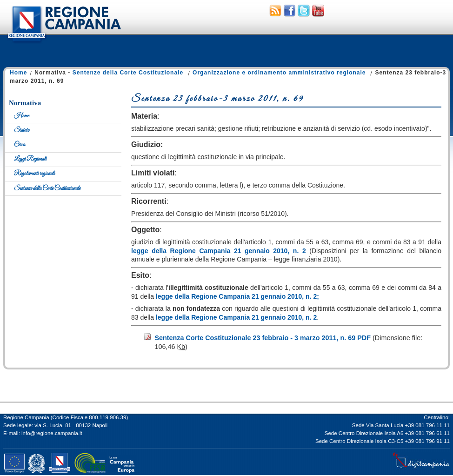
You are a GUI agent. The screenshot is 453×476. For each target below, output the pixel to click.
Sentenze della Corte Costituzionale (128, 73)
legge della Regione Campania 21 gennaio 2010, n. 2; (237, 296)
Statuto (22, 130)
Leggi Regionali (30, 159)
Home (18, 73)
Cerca (20, 145)
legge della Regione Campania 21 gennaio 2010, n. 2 (219, 251)
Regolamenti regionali (34, 174)
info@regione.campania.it (52, 433)
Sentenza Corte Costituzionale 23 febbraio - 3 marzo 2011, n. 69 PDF (263, 338)
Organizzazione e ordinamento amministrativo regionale (279, 73)
